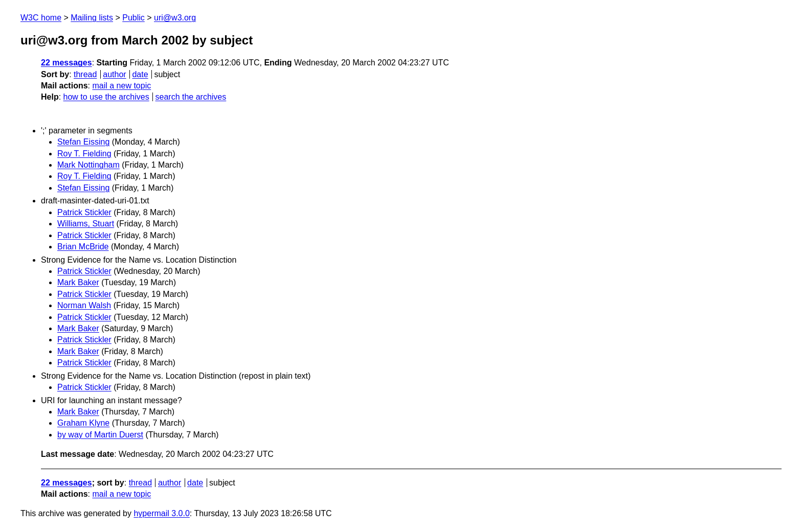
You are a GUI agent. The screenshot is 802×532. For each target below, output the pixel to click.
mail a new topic (121, 86)
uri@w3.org (175, 18)
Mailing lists (92, 18)
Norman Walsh (84, 305)
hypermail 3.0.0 (161, 513)
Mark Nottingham (88, 165)
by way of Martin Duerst (100, 435)
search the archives (191, 97)
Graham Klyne (83, 423)
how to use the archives (106, 97)
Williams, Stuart (86, 224)
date (140, 74)
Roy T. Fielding (84, 154)
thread (85, 74)
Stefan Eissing (83, 142)
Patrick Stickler (84, 212)
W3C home (41, 18)
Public (133, 18)
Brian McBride (83, 247)
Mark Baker (78, 282)
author (114, 74)
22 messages (66, 63)
